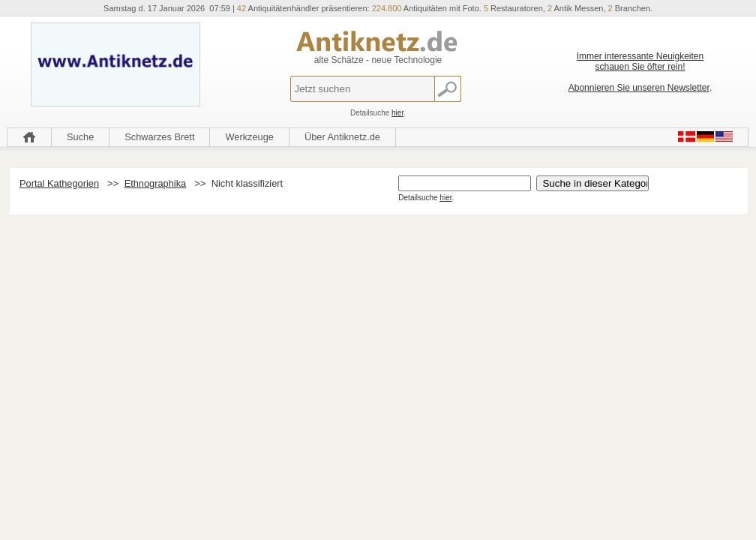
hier (397, 113)
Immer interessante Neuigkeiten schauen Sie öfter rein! (640, 61)
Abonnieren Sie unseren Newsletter (639, 88)
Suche (80, 137)
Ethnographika (156, 183)
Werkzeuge (249, 137)
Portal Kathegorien (59, 183)
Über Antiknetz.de (342, 137)
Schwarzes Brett (159, 137)
